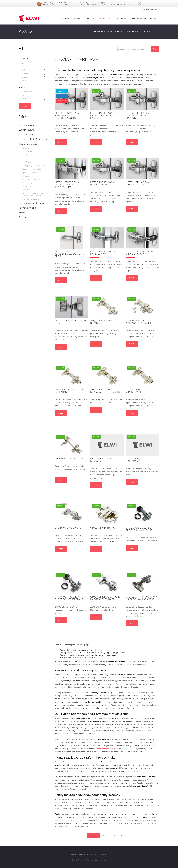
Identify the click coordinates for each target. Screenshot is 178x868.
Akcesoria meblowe (123, 31)
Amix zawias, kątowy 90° (69, 459)
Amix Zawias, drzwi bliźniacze (102, 322)
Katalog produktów (104, 31)
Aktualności (120, 18)
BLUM (25, 67)
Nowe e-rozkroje (151, 10)
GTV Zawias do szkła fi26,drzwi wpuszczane (69, 598)
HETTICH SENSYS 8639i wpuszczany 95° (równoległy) (67, 185)
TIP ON (25, 99)
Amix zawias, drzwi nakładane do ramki (138, 322)
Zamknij (140, 4)
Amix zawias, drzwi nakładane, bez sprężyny (106, 391)
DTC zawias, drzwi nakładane (101, 460)
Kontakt (154, 18)
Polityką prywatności (102, 3)
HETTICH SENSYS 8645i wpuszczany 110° (138, 183)
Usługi (78, 18)
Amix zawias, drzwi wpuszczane (137, 391)
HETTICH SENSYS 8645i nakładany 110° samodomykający (67, 116)
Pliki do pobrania (138, 18)
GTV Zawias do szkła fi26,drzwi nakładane (139, 529)
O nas (73, 855)
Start (91, 31)
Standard (26, 95)
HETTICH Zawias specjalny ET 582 (71, 322)
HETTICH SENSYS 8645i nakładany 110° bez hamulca (103, 116)
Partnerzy (91, 18)
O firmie (66, 18)
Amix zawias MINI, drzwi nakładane (69, 391)
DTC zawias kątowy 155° (69, 528)
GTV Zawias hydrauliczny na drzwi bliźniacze (106, 598)
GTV (24, 70)
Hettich (25, 74)
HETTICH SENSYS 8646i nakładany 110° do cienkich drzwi (71, 254)
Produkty (105, 18)
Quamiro (26, 77)
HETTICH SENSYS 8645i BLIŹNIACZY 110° (103, 183)
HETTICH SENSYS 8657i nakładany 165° (103, 253)
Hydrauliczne (28, 92)
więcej (61, 142)
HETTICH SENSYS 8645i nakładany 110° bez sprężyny (138, 116)
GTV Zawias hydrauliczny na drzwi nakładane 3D (141, 598)
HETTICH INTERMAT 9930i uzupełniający (140, 253)
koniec (122, 836)
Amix (24, 63)
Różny (25, 81)
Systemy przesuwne (143, 31)
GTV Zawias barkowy (103, 528)
